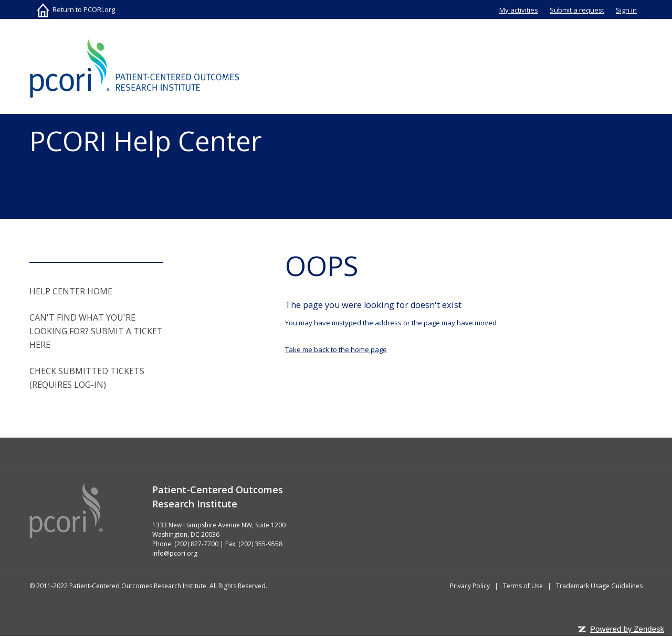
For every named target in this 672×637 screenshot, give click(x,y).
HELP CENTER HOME (71, 291)
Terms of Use (523, 586)
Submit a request (577, 10)
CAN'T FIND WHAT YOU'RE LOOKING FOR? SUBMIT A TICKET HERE (96, 331)
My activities (519, 10)
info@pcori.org (175, 553)
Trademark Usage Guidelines (599, 586)
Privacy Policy (470, 586)
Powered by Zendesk (627, 629)
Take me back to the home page (336, 349)
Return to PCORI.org (75, 9)
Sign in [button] (626, 10)
